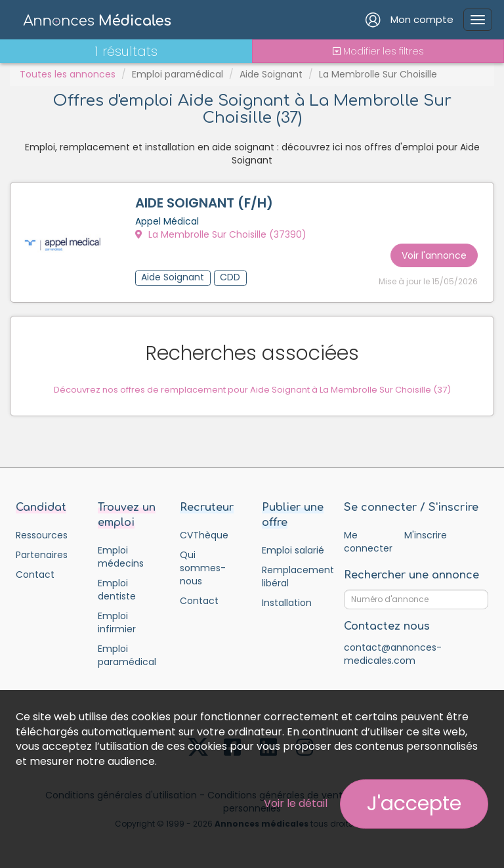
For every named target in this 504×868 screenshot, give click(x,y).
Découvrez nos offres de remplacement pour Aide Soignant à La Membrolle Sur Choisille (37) (252, 390)
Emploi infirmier (117, 622)
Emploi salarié (293, 550)
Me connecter (368, 542)
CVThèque (204, 535)
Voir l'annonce (434, 255)
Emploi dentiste (117, 590)
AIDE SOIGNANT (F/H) (204, 203)
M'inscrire (426, 535)
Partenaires (42, 555)
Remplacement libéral (293, 576)
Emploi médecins (121, 557)
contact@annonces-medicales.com (393, 654)
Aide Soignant (271, 74)
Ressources (42, 535)
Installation (287, 603)
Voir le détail (296, 803)
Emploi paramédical (178, 74)
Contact (35, 575)
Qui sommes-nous (203, 568)
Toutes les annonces (68, 74)
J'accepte (414, 804)
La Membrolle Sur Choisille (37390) (221, 234)
